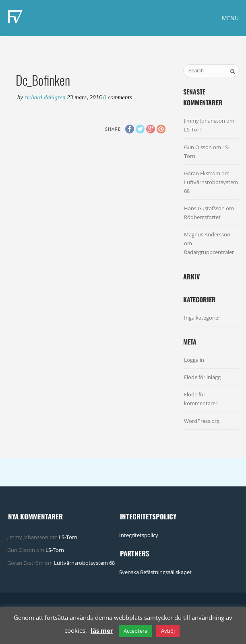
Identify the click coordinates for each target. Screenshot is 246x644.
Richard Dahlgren (46, 97)
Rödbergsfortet (202, 217)
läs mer (102, 630)
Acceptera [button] (135, 631)
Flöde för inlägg (202, 377)
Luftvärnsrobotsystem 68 (84, 563)
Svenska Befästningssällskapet (155, 572)
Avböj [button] (168, 631)
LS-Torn (193, 129)
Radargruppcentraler (209, 252)
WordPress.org (202, 421)
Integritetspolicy (139, 535)
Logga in (194, 360)
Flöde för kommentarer (201, 399)
